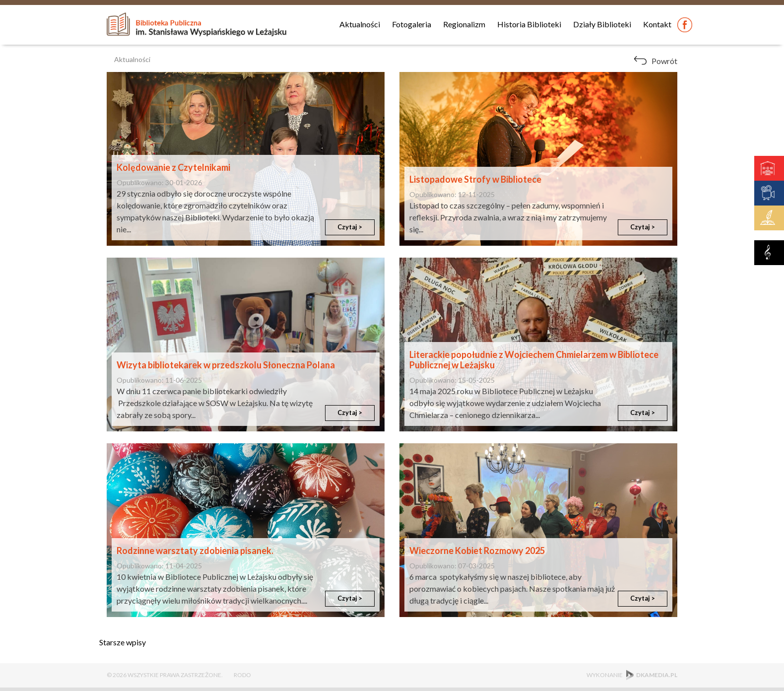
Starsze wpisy (123, 642)
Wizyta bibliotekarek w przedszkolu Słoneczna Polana (226, 365)
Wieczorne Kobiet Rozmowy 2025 (477, 551)
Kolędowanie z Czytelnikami (173, 167)
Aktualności (360, 24)
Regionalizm (464, 24)
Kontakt (657, 24)
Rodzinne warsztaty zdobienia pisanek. (195, 551)
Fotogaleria (412, 24)
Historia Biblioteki (529, 24)
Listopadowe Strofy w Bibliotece (475, 179)
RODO (242, 675)
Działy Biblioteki (602, 24)
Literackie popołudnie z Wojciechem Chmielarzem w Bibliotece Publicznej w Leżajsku (534, 360)
